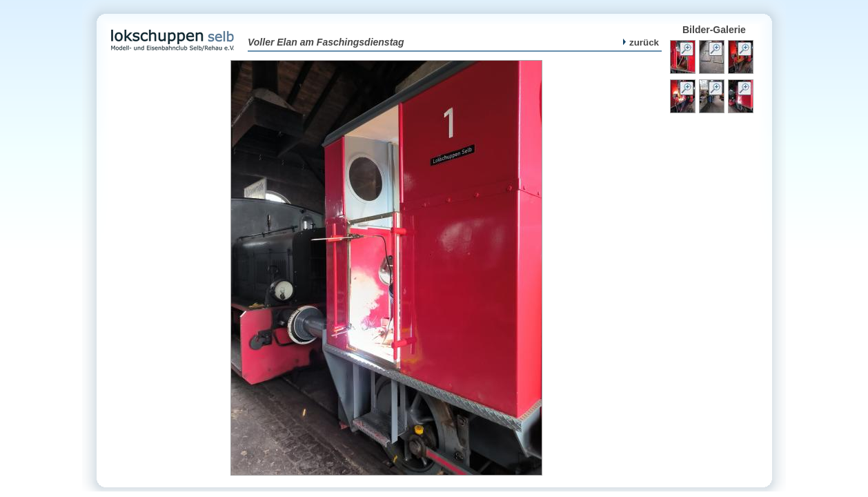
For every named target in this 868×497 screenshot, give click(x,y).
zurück (641, 42)
